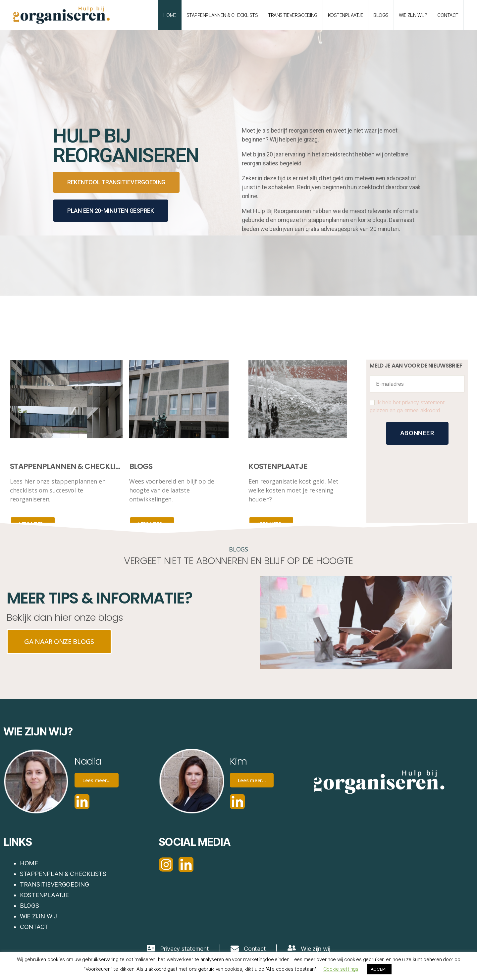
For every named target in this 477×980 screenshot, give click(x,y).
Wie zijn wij (316, 949)
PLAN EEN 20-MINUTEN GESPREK (111, 211)
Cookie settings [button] (341, 969)
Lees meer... (97, 780)
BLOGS (381, 15)
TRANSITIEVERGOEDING (293, 15)
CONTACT (34, 927)
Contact (255, 949)
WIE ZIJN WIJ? (413, 15)
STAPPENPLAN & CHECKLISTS (63, 874)
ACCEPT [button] (379, 969)
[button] (116, 182)
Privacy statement (184, 949)
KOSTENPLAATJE (346, 15)
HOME (170, 15)
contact (448, 15)
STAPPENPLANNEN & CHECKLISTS (222, 15)
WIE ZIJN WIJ (38, 916)
